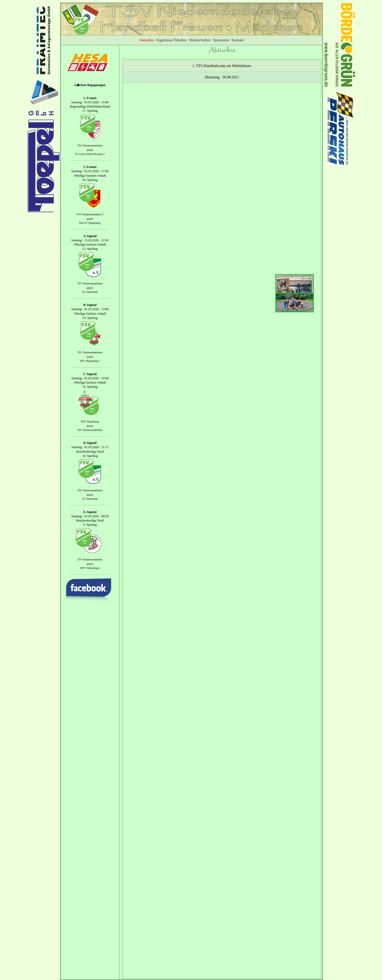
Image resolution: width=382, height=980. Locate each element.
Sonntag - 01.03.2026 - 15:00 (90, 102)
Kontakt (238, 40)
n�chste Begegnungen (90, 85)
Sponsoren (221, 40)
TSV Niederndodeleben (90, 146)
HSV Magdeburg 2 (90, 361)
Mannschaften (200, 40)
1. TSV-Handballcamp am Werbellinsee (222, 66)
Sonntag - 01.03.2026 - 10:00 (90, 378)
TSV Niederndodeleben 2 (90, 214)
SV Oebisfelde (90, 292)
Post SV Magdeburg (90, 223)
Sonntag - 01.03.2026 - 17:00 (90, 171)
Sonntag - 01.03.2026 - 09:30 (90, 516)
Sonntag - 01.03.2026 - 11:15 (90, 447)
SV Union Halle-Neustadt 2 (90, 154)
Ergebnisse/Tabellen (172, 40)
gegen (90, 150)
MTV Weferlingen (90, 568)
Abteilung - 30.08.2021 (222, 77)
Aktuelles (147, 40)
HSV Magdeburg (90, 422)
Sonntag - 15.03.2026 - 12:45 (90, 240)
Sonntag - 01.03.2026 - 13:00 (90, 309)
